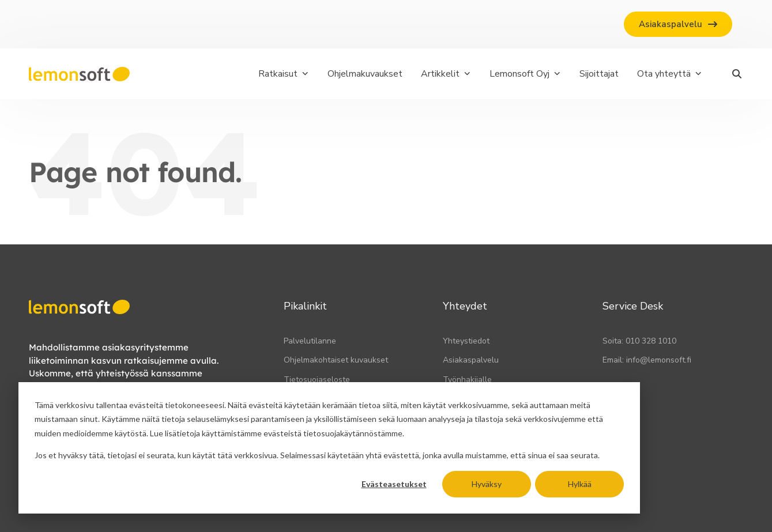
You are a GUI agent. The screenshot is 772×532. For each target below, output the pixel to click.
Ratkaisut (284, 74)
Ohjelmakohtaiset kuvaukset (336, 360)
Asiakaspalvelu (471, 360)
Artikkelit (446, 74)
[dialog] (329, 448)
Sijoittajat (599, 74)
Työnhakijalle (467, 380)
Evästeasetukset (394, 484)
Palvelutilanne (310, 341)
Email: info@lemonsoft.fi (647, 360)
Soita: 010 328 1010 (639, 341)
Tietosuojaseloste (317, 380)
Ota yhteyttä (670, 74)
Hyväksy (487, 484)
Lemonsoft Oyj (525, 74)
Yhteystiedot (466, 341)
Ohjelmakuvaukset (365, 74)
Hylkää (580, 484)
